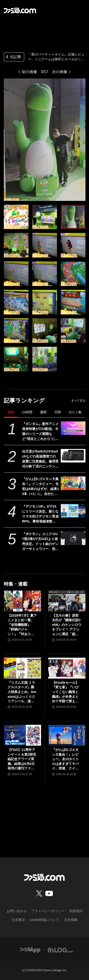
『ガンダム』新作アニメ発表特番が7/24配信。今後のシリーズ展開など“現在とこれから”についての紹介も (40, 432)
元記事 (13, 57)
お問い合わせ (17, 911)
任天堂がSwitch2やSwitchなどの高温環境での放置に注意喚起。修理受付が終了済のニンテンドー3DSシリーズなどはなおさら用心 (40, 459)
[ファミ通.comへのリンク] (20, 10)
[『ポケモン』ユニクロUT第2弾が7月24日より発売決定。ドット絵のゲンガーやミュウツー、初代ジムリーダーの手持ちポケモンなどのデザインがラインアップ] (73, 538)
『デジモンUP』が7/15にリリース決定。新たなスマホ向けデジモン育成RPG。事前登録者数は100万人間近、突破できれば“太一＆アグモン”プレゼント (41, 514)
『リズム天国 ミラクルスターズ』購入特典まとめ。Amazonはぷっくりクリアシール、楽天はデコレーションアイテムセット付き (22, 692)
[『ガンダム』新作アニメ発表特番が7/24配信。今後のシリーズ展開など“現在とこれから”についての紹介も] (73, 428)
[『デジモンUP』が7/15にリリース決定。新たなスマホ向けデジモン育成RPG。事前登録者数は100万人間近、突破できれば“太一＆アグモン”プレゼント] (73, 511)
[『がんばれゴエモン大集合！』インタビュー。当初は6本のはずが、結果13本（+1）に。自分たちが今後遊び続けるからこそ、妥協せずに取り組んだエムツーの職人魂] (73, 483)
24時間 (27, 412)
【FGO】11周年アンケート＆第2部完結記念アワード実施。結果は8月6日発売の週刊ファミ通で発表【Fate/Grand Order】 (22, 759)
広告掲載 (71, 920)
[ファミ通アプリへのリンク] (30, 950)
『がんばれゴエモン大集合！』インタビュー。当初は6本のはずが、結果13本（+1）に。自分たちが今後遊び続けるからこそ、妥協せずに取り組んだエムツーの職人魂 (41, 487)
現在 (11, 412)
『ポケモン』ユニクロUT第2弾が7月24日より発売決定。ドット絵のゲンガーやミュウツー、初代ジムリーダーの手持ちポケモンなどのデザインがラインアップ (40, 542)
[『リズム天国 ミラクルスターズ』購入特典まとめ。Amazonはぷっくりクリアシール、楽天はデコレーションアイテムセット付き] (22, 668)
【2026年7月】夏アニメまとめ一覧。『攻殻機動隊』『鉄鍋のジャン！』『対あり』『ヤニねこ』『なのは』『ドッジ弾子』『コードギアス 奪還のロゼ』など (22, 625)
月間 (57, 412)
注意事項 (18, 920)
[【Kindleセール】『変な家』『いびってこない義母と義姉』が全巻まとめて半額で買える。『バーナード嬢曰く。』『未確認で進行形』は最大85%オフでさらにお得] (67, 668)
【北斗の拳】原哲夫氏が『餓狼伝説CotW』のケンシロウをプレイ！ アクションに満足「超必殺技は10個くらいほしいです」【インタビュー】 (67, 625)
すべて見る (78, 401)
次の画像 (60, 72)
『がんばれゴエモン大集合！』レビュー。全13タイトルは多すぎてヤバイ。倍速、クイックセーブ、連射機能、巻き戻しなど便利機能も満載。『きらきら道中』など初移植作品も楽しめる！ (66, 759)
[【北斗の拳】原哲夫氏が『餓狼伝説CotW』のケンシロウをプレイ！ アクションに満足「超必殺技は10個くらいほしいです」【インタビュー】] (67, 601)
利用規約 (76, 911)
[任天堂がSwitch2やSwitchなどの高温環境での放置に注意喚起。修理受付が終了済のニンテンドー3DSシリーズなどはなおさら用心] (73, 456)
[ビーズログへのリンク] (60, 950)
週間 (43, 412)
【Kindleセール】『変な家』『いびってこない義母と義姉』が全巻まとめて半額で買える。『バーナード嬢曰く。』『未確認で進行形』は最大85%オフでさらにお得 (65, 692)
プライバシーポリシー (48, 911)
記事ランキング (24, 400)
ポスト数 (75, 412)
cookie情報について (44, 920)
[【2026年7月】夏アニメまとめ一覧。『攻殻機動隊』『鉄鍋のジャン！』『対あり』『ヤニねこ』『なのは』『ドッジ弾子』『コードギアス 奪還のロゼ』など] (22, 601)
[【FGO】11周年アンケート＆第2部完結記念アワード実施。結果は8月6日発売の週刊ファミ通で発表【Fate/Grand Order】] (22, 735)
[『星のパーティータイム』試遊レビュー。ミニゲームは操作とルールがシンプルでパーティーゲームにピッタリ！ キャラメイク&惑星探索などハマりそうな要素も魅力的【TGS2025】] (16, 217)
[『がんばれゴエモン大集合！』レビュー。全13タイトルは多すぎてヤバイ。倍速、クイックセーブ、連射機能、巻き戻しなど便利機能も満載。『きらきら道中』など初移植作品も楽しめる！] (67, 735)
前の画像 (29, 72)
